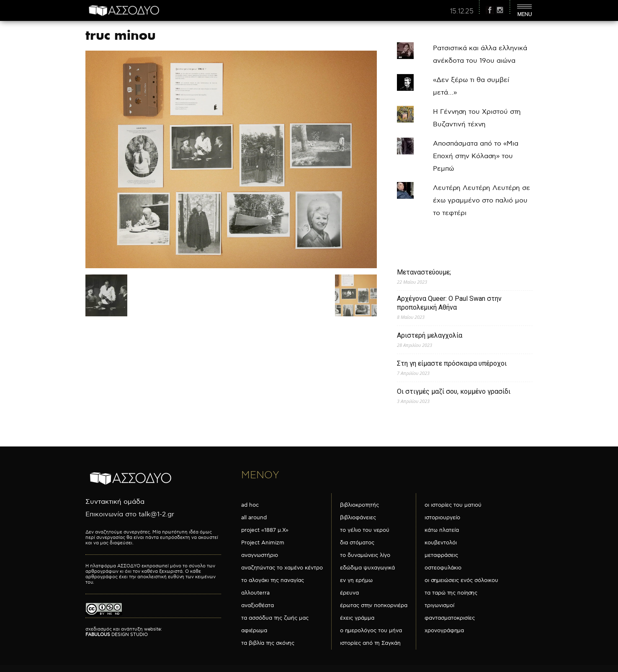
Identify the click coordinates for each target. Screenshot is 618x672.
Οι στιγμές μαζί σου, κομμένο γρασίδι (454, 391)
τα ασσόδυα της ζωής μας (275, 618)
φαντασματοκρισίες (450, 618)
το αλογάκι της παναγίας (273, 580)
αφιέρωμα (254, 631)
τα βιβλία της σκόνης (268, 643)
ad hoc (250, 505)
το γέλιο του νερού (365, 530)
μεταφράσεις (441, 555)
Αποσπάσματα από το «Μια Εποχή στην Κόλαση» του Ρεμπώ (476, 156)
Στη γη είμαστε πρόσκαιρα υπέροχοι (452, 363)
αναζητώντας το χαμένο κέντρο (282, 568)
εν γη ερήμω (356, 580)
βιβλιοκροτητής (359, 505)
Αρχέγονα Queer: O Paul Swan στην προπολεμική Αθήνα (449, 303)
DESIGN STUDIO (117, 635)
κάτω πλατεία (442, 530)
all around (254, 518)
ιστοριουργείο (442, 518)
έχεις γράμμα (357, 618)
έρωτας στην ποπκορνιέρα (374, 605)
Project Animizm (263, 543)
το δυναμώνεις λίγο (365, 555)
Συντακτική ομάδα (115, 502)
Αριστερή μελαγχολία (430, 335)
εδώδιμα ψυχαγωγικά (367, 568)
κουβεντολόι (441, 543)
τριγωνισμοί (439, 605)
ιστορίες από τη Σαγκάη (370, 643)
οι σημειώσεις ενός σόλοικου (461, 580)
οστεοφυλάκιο (443, 568)
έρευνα (349, 593)
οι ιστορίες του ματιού (453, 505)
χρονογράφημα (444, 631)
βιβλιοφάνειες (358, 518)
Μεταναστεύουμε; (424, 272)
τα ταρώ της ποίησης (451, 593)
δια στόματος (357, 543)
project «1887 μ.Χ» (265, 530)
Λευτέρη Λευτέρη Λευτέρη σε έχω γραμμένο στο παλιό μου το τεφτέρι (482, 201)
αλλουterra (255, 593)
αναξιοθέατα (257, 605)
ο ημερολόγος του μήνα (371, 631)
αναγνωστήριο (260, 555)
